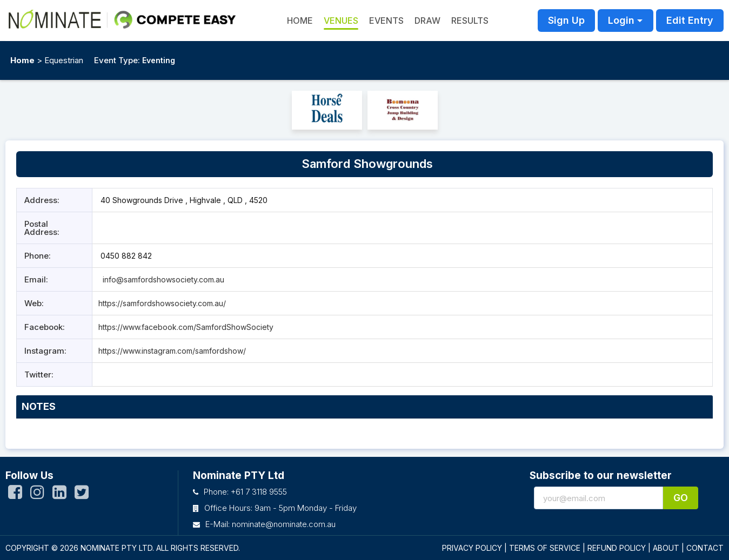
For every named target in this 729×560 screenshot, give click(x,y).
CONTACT (705, 548)
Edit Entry (690, 20)
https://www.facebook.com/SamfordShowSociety (186, 327)
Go (681, 498)
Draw (427, 21)
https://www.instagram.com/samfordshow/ (172, 351)
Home (22, 60)
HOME (300, 21)
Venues (341, 21)
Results (470, 21)
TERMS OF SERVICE (545, 548)
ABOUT (666, 548)
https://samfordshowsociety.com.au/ (162, 303)
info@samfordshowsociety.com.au (162, 279)
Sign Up (566, 20)
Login (621, 20)
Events (386, 21)
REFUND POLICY (617, 548)
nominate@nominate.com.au (284, 524)
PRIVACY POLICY (472, 548)
